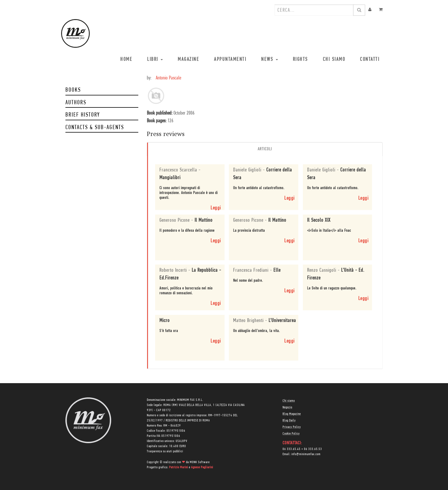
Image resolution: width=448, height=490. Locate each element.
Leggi (216, 208)
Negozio (287, 407)
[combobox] (314, 10)
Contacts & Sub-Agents (95, 128)
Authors (76, 103)
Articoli (265, 149)
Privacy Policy (292, 427)
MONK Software (200, 462)
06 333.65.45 (292, 449)
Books (73, 90)
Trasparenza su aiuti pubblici (165, 451)
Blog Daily (289, 421)
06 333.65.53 (313, 449)
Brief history (83, 115)
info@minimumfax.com (306, 454)
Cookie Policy (291, 434)
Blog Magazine (292, 414)
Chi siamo (289, 401)
